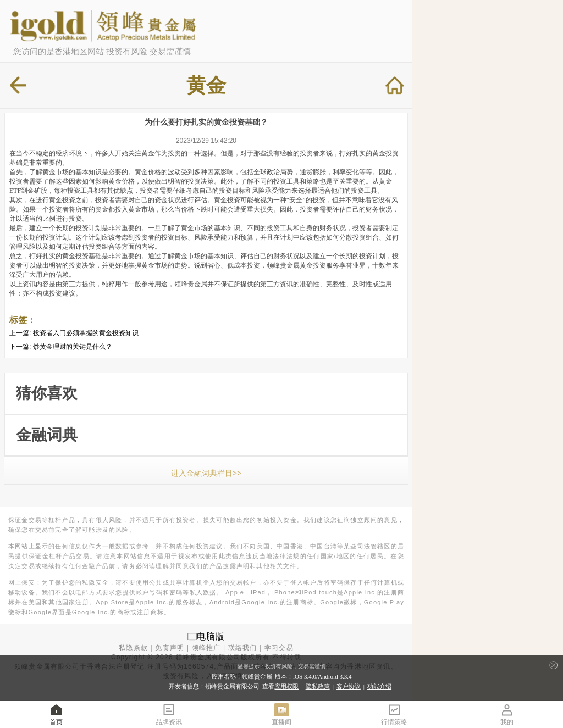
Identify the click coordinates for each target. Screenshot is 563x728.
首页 (56, 714)
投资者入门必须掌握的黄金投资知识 (86, 333)
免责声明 (170, 648)
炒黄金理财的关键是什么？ (73, 347)
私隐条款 (133, 648)
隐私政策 (318, 686)
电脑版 (211, 637)
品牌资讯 (169, 714)
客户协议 (349, 686)
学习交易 (279, 648)
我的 (507, 714)
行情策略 (394, 714)
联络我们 (243, 648)
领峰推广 (206, 648)
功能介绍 (379, 686)
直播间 (281, 714)
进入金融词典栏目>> (206, 473)
